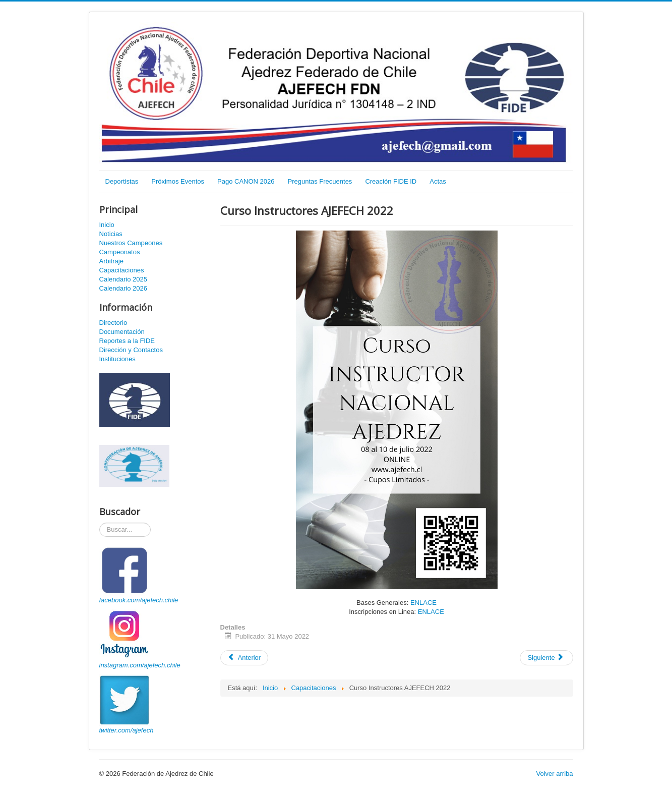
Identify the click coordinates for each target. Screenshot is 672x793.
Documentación (122, 332)
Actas (438, 181)
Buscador (100, 523)
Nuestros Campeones (131, 243)
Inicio (107, 225)
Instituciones (117, 359)
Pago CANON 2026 (246, 181)
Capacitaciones (122, 270)
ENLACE (423, 603)
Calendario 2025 (123, 279)
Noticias (111, 234)
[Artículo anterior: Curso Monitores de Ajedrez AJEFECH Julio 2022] (245, 658)
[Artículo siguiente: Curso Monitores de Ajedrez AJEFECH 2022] (546, 658)
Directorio (113, 323)
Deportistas (122, 181)
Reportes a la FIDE (127, 341)
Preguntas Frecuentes (320, 181)
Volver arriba (555, 774)
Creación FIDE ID (391, 181)
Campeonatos (120, 252)
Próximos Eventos (178, 181)
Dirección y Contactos (131, 350)
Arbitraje (111, 261)
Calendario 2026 (123, 288)
